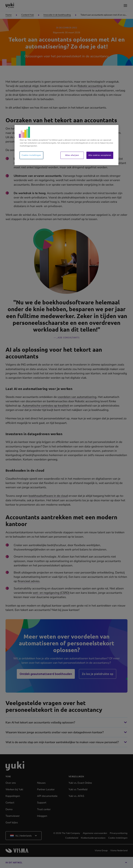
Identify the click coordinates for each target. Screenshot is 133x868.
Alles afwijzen (72, 155)
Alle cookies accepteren (100, 155)
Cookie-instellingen (31, 155)
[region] (66, 145)
